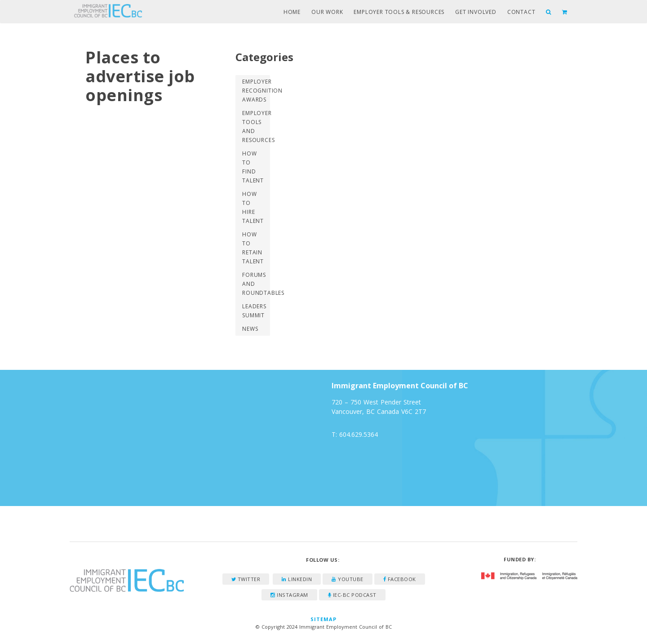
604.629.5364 (359, 434)
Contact (521, 12)
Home (292, 12)
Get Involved (476, 12)
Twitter (246, 579)
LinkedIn (297, 579)
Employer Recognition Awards (256, 91)
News (250, 329)
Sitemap (324, 619)
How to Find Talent (253, 167)
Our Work (327, 12)
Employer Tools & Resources (399, 12)
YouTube (348, 579)
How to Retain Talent (253, 248)
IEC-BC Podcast (352, 595)
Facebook (400, 579)
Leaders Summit (254, 311)
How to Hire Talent (253, 207)
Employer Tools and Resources (256, 127)
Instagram (289, 595)
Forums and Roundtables (256, 284)
